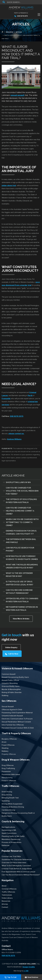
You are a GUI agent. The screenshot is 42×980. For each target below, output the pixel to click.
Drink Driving (7, 792)
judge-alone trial (9, 185)
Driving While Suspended (12, 804)
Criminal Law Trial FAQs (11, 856)
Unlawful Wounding (10, 683)
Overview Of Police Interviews (14, 863)
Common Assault (9, 674)
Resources (6, 901)
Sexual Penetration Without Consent (16, 722)
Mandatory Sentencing (11, 839)
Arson (4, 742)
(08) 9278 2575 (21, 16)
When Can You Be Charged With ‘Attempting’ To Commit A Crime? (22, 522)
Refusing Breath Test (10, 798)
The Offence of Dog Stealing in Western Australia (21, 501)
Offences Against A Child (12, 710)
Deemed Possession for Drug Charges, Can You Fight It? (21, 532)
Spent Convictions (9, 833)
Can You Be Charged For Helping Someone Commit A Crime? (20, 511)
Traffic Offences (10, 786)
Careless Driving (8, 810)
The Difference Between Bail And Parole (21, 541)
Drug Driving (7, 795)
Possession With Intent (11, 774)
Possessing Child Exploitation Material (17, 713)
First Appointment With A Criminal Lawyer (19, 872)
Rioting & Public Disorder (12, 692)
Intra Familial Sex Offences (13, 725)
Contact (5, 907)
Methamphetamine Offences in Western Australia (22, 608)
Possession (6, 771)
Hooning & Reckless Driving (13, 807)
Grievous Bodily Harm (11, 686)
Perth (30, 395)
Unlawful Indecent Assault (12, 716)
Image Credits (29, 967)
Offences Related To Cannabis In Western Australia (22, 600)
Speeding (6, 801)
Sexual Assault (8, 706)
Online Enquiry (11, 647)
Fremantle (6, 398)
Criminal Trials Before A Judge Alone (17, 869)
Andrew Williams (14, 439)
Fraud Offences (8, 745)
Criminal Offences (9, 889)
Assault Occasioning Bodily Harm (15, 677)
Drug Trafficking (8, 768)
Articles (5, 904)
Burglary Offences (9, 739)
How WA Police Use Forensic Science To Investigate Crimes (22, 558)
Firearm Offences (9, 780)
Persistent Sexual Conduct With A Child (18, 728)
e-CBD (26, 971)
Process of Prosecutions (11, 842)
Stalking (5, 695)
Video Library (7, 898)
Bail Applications (8, 827)
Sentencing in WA (9, 830)
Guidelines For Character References (17, 859)
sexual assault (17, 95)
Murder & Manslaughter (11, 689)
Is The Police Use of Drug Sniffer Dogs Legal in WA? (19, 583)
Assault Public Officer (10, 680)
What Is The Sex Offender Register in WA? (19, 575)
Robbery (5, 751)
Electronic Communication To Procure (17, 719)
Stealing (5, 748)
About (4, 886)
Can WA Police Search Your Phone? (20, 549)
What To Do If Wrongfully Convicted (16, 866)
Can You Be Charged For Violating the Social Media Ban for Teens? (22, 491)
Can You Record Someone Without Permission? (19, 592)
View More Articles (21, 619)
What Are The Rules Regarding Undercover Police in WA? (22, 566)
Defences (6, 845)
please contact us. (16, 433)
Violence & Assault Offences (17, 668)
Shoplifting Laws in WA (18, 482)
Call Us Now (13, 654)
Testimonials (7, 895)
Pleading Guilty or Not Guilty (13, 836)
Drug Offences (8, 765)
